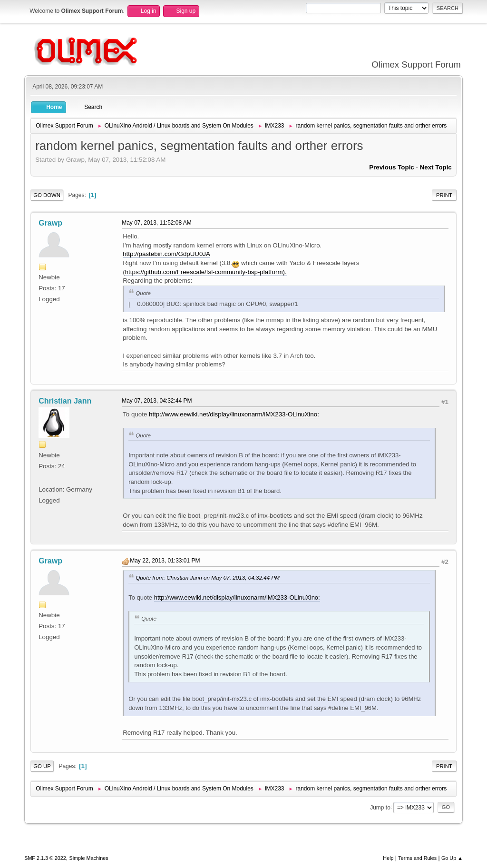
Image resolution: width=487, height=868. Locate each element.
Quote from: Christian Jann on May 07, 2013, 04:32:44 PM (208, 577)
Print (444, 195)
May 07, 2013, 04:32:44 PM (157, 401)
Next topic (436, 167)
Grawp (50, 223)
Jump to (380, 807)
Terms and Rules (417, 858)
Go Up (42, 766)
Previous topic (392, 167)
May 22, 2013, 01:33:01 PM (165, 561)
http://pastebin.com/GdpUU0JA (166, 254)
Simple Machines (89, 858)
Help (388, 858)
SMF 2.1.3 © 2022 (45, 858)
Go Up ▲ (452, 858)
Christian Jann (65, 401)
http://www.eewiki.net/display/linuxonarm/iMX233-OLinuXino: (234, 414)
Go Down (47, 195)
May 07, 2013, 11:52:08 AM (157, 223)
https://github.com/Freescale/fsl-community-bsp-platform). (206, 272)
